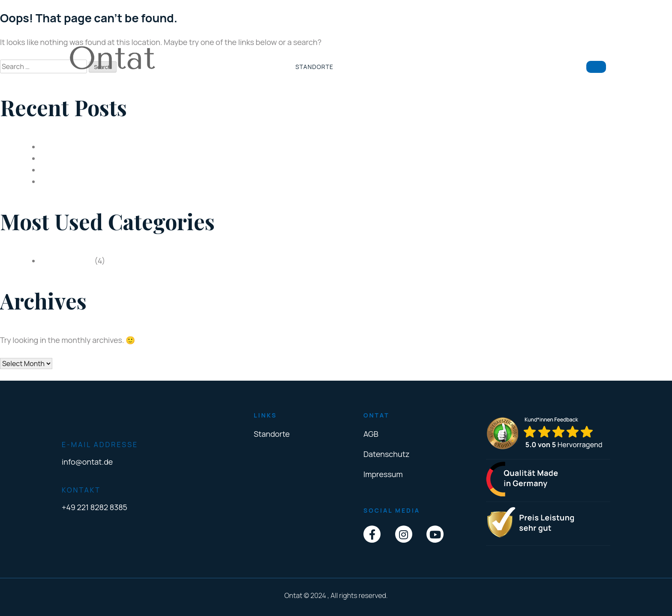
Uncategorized (67, 261)
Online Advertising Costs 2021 (93, 181)
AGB (371, 434)
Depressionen (65, 147)
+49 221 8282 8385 (94, 507)
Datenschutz (386, 454)
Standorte (314, 67)
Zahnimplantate (69, 158)
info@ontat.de (87, 462)
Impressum (383, 474)
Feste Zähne (62, 170)
